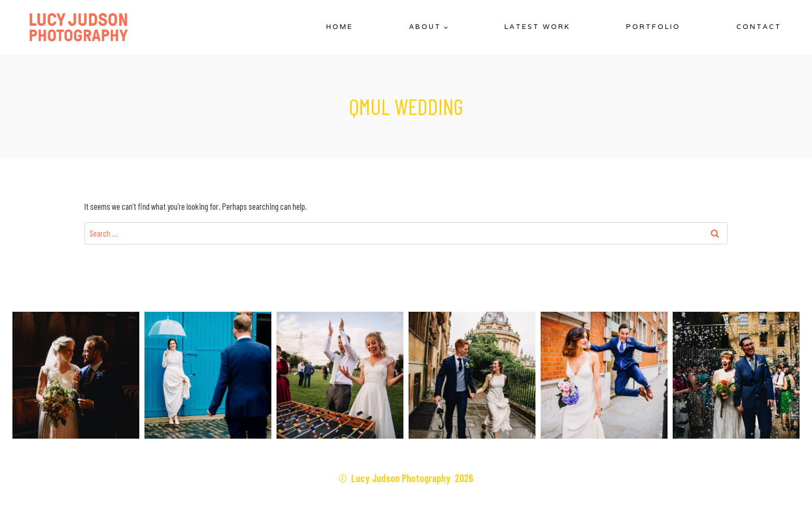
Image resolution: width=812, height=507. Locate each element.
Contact (759, 27)
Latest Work (537, 27)
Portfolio (653, 27)
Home (340, 27)
